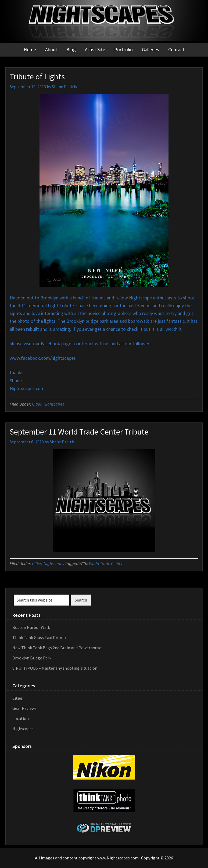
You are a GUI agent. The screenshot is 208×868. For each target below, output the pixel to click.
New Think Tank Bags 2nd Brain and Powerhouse (57, 648)
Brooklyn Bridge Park (32, 658)
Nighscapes (54, 404)
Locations (21, 718)
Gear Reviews (24, 708)
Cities (37, 404)
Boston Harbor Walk (31, 627)
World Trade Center (106, 563)
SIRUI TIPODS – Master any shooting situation (55, 668)
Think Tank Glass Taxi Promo (39, 637)
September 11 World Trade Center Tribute (79, 432)
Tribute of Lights (37, 76)
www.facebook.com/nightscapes (43, 358)
